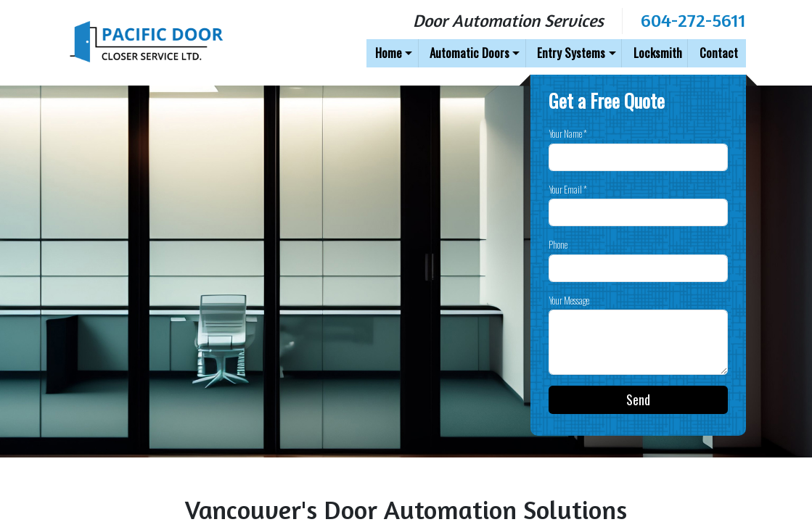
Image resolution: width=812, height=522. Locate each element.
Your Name (568, 134)
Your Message (569, 301)
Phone (558, 245)
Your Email (568, 190)
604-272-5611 (693, 20)
